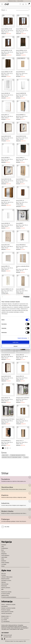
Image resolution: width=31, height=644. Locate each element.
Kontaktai (4, 575)
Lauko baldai (4, 557)
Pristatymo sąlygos (6, 610)
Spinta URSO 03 (20, 376)
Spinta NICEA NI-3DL (21, 136)
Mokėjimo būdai (5, 616)
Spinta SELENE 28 (6, 355)
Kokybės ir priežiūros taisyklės (8, 608)
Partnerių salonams (6, 588)
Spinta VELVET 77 (6, 201)
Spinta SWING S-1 (20, 158)
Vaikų (3, 547)
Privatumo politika (6, 594)
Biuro (3, 550)
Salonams (4, 582)
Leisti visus (15, 342)
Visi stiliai (7, 527)
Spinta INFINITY (20, 223)
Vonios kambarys (5, 555)
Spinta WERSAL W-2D (21, 50)
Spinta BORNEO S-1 (21, 179)
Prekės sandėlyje (5, 563)
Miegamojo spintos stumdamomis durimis (12, 457)
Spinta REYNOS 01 (20, 72)
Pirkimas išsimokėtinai (7, 613)
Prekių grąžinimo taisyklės (7, 612)
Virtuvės (3, 552)
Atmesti (15, 346)
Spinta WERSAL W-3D (7, 50)
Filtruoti (4, 10)
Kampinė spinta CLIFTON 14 (23, 398)
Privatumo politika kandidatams (9, 597)
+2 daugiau (26, 457)
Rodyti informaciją (22, 338)
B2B (2, 589)
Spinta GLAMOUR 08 (21, 93)
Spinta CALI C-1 (20, 441)
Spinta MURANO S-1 (21, 115)
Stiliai (3, 559)
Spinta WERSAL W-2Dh (7, 72)
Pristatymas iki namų (12, 1)
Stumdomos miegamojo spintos (17, 455)
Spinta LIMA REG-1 (21, 289)
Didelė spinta (5, 455)
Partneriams (4, 586)
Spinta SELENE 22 (6, 223)
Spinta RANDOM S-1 (6, 441)
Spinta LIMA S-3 (5, 115)
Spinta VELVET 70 (6, 398)
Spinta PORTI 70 (20, 201)
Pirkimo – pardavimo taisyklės (8, 605)
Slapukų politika (5, 595)
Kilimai (3, 566)
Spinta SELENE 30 (6, 93)
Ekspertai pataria (5, 579)
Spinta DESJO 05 (5, 245)
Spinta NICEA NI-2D (6, 376)
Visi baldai (4, 564)
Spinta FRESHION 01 (21, 245)
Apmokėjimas (4, 606)
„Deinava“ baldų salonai (7, 577)
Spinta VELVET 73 (20, 419)
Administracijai (5, 584)
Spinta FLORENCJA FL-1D (7, 289)
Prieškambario (5, 548)
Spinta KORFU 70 (5, 266)
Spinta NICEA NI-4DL (6, 179)
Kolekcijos (4, 561)
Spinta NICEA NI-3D (6, 136)
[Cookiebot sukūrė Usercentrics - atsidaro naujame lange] (23, 297)
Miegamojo (4, 554)
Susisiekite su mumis (6, 581)
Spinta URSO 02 (20, 355)
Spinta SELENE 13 (5, 158)
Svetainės (4, 545)
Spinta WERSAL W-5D (7, 29)
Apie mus (4, 573)
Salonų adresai (20, 1)
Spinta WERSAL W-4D (22, 29)
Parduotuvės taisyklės (6, 592)
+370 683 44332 (6, 637)
